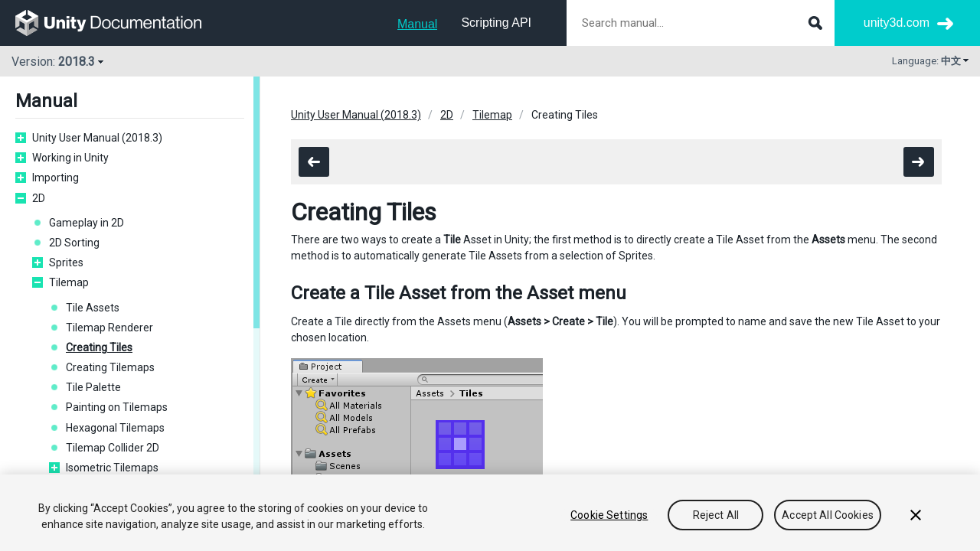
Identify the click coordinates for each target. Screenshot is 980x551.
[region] (490, 513)
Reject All (716, 515)
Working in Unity (70, 158)
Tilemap (69, 282)
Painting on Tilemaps (117, 407)
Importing (56, 178)
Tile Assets (93, 308)
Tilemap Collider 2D (113, 448)
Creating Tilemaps (110, 367)
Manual (417, 24)
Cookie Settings (609, 515)
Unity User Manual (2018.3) (97, 138)
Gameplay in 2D (87, 223)
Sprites (66, 262)
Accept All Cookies (828, 515)
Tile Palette (93, 387)
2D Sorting (74, 243)
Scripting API (496, 23)
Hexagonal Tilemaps (115, 428)
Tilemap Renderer (109, 328)
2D (39, 198)
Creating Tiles (99, 347)
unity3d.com (897, 23)
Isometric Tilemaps (112, 468)
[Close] (916, 515)
